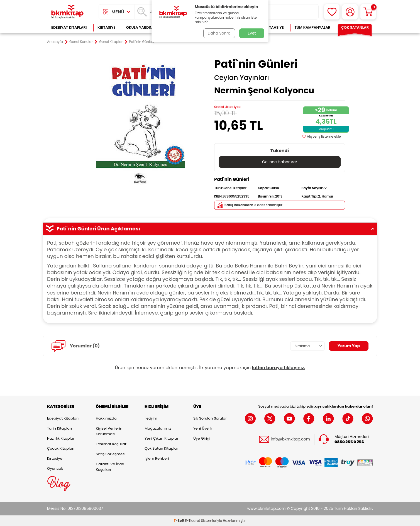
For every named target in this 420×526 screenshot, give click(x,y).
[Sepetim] (368, 12)
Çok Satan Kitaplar (161, 448)
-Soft (180, 521)
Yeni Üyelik (203, 428)
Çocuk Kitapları (61, 448)
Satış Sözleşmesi (111, 454)
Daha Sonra (219, 33)
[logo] (67, 12)
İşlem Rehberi (157, 458)
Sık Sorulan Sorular (210, 418)
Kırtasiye (106, 27)
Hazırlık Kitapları (61, 438)
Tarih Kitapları (59, 428)
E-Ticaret (193, 521)
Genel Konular (81, 42)
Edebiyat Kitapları (69, 27)
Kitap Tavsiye (271, 27)
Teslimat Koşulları (112, 444)
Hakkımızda (106, 418)
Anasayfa (55, 42)
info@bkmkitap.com (290, 439)
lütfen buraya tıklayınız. (279, 368)
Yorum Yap (349, 346)
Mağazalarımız (158, 428)
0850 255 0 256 (349, 442)
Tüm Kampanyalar (312, 27)
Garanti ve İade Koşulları (110, 467)
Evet (252, 33)
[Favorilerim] (332, 12)
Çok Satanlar (355, 27)
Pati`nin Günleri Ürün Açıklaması (210, 229)
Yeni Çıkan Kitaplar (161, 438)
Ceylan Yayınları (242, 78)
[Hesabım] (350, 12)
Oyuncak (55, 468)
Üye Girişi (202, 438)
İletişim (151, 418)
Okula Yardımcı (141, 27)
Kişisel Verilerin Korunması (109, 431)
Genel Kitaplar (111, 42)
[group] (140, 123)
